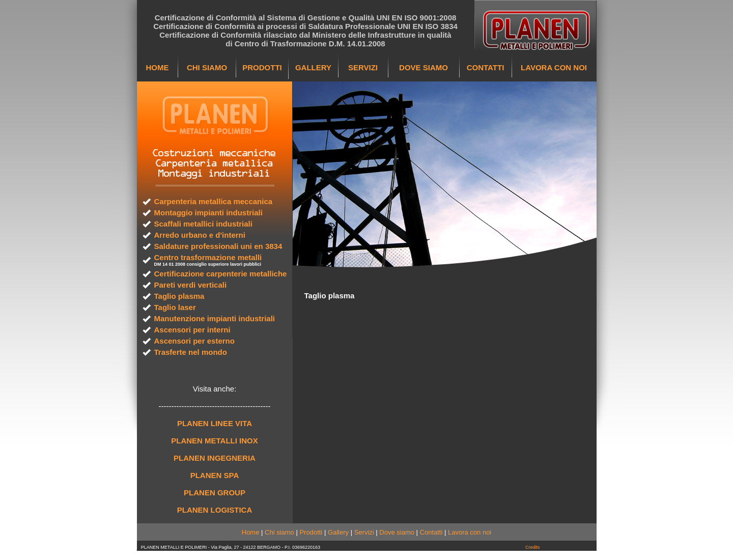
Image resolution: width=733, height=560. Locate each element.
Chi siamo (279, 532)
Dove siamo (397, 532)
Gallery (338, 532)
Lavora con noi (470, 532)
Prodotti (311, 532)
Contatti (431, 532)
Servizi (364, 532)
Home (251, 532)
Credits (533, 547)
